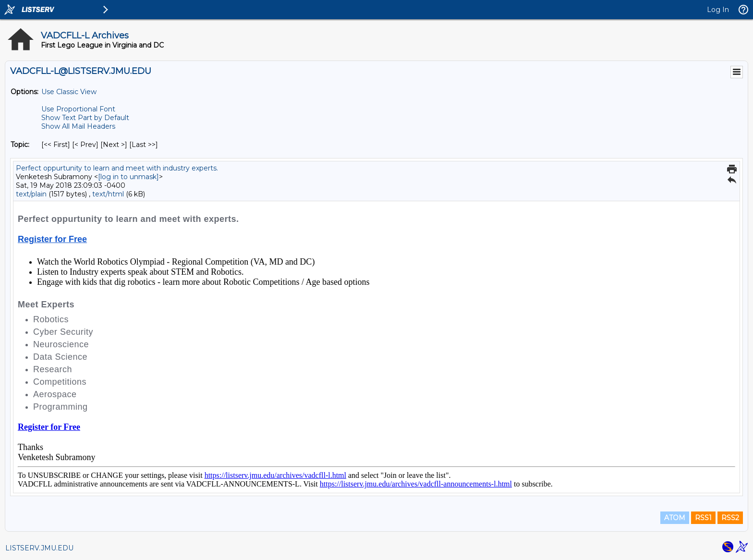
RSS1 (703, 518)
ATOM (675, 518)
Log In (718, 10)
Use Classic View (69, 92)
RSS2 (730, 518)
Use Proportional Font (78, 109)
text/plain (31, 194)
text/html (108, 194)
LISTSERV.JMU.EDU (39, 548)
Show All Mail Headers (78, 126)
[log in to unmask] (128, 177)
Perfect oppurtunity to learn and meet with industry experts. (117, 168)
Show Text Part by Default (85, 118)
